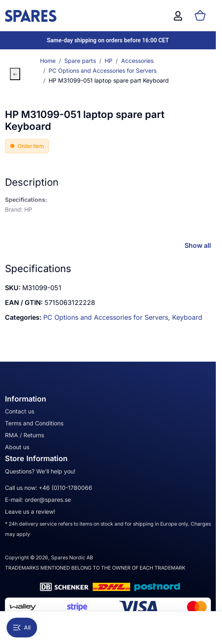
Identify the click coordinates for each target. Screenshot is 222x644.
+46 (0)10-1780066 (65, 488)
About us (17, 447)
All (22, 627)
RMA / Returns (25, 435)
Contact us (20, 411)
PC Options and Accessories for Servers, (108, 317)
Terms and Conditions (34, 423)
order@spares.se (48, 500)
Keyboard (187, 317)
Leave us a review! (30, 511)
